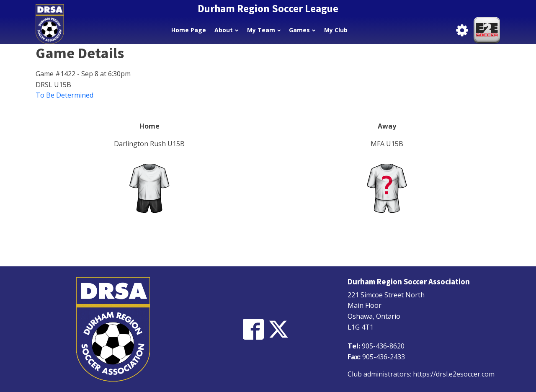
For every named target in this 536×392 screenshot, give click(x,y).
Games (302, 30)
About (226, 30)
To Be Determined (64, 95)
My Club (336, 30)
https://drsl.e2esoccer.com (454, 374)
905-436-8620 (383, 346)
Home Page (189, 30)
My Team (264, 30)
